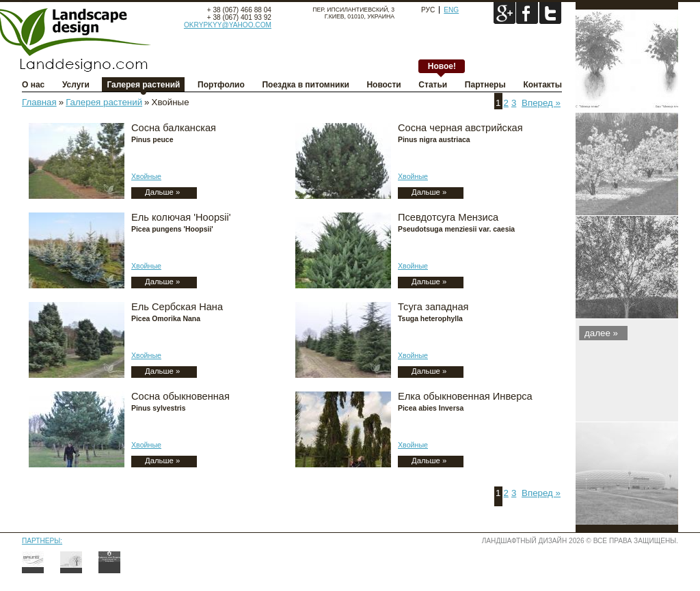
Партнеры (485, 85)
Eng (451, 10)
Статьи (433, 85)
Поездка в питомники (305, 85)
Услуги (76, 85)
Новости (383, 85)
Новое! (442, 66)
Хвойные (146, 176)
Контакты (542, 85)
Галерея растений (143, 85)
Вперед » (541, 103)
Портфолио (221, 85)
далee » (601, 333)
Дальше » (162, 192)
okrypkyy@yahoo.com (228, 25)
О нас (33, 85)
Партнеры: (42, 541)
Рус (428, 10)
